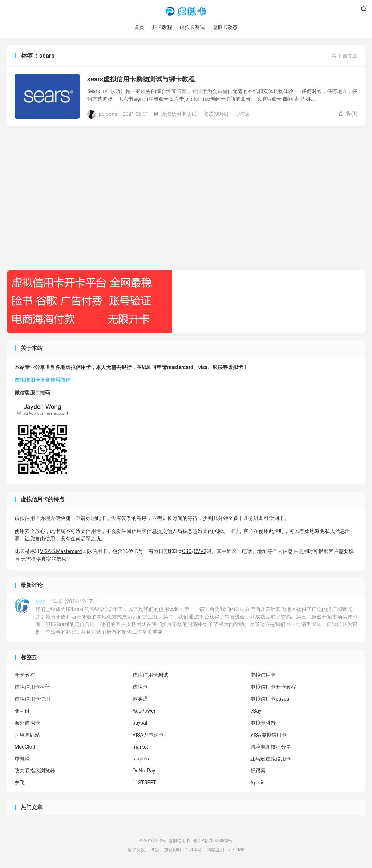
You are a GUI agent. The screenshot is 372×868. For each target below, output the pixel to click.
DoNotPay (144, 771)
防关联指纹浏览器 (35, 771)
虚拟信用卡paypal (270, 699)
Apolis (257, 783)
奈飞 (20, 783)
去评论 (242, 114)
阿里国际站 (27, 735)
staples (141, 759)
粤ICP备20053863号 (213, 841)
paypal (140, 723)
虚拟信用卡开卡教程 (273, 687)
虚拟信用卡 (186, 11)
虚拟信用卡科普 (32, 687)
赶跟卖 (258, 771)
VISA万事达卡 (148, 735)
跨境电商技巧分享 (271, 747)
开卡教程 (162, 27)
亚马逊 (22, 711)
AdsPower (144, 711)
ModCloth (26, 747)
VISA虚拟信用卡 (268, 735)
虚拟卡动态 (225, 27)
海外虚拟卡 (27, 723)
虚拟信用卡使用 (32, 699)
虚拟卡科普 (263, 723)
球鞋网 (22, 759)
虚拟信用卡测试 (175, 114)
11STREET (144, 783)
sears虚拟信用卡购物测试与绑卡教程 (141, 79)
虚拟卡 (140, 687)
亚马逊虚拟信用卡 (271, 759)
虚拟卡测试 (192, 27)
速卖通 (140, 699)
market (141, 747)
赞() (348, 114)
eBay (256, 711)
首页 (139, 27)
